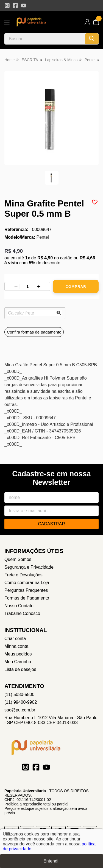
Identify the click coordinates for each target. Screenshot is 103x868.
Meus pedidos (18, 654)
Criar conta (15, 639)
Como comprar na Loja (27, 583)
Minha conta (16, 646)
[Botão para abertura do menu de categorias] (7, 22)
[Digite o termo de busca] (45, 39)
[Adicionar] (39, 286)
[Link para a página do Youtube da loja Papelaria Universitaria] (24, 6)
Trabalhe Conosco (22, 613)
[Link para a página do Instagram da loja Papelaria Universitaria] (7, 6)
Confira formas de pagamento (34, 332)
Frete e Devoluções (23, 575)
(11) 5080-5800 (19, 694)
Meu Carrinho (18, 662)
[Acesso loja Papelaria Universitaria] (87, 22)
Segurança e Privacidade (29, 567)
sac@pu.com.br (20, 710)
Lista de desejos (20, 669)
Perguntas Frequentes (26, 590)
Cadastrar (51, 524)
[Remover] (16, 286)
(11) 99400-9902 (21, 702)
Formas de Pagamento (27, 598)
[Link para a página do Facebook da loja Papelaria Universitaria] (15, 6)
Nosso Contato (19, 606)
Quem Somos (18, 559)
